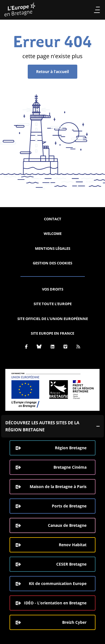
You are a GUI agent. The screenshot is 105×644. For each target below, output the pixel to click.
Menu (97, 10)
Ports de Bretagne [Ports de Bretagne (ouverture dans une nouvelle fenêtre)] (69, 506)
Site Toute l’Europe (53, 304)
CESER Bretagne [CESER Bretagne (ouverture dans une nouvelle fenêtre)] (71, 564)
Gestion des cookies (53, 263)
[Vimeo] (65, 346)
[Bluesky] (39, 346)
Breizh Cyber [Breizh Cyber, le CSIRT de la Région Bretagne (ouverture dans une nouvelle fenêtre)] (74, 622)
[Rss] (78, 346)
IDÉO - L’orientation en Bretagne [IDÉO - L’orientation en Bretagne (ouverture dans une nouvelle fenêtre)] (55, 603)
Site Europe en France (53, 333)
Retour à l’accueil (53, 72)
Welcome (53, 233)
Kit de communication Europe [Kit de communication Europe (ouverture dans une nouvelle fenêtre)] (58, 583)
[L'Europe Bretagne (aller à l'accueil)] (20, 10)
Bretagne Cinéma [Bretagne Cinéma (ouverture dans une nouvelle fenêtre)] (70, 467)
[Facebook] (26, 346)
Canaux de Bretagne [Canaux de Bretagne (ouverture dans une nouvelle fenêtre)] (67, 525)
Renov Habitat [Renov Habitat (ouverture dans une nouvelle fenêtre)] (73, 545)
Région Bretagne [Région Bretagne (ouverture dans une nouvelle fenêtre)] (71, 448)
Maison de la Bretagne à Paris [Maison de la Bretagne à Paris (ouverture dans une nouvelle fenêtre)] (58, 487)
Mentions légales (53, 248)
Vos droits (53, 289)
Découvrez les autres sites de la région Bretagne (42, 426)
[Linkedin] (53, 346)
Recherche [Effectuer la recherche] (87, 10)
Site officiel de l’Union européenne (53, 319)
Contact (53, 219)
